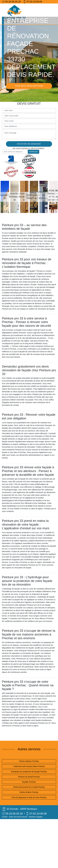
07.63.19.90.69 (33, 2)
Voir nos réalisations (29, 86)
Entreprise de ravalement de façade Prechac (29, 772)
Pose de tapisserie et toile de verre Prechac (29, 797)
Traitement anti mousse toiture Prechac (29, 766)
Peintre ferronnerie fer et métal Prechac (29, 787)
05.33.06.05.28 (11, 2)
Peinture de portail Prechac (29, 777)
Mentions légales (36, 817)
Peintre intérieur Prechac (29, 761)
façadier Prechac (29, 782)
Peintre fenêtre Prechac (29, 792)
